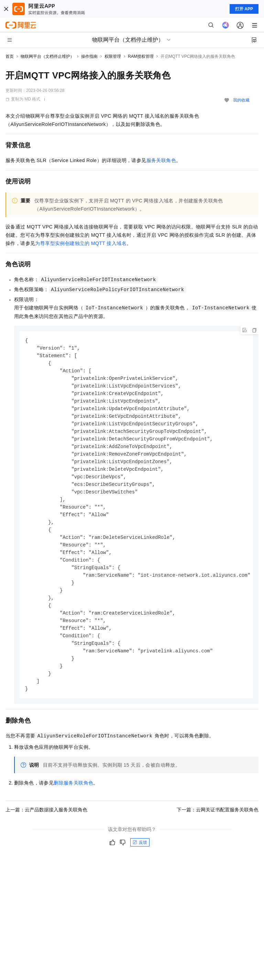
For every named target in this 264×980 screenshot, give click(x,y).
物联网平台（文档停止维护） (47, 56)
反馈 (140, 859)
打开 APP (244, 9)
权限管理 (113, 56)
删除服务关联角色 (73, 799)
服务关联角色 (161, 160)
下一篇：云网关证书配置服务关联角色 (218, 826)
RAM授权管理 (141, 56)
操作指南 (89, 56)
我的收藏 (241, 100)
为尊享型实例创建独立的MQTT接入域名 (81, 243)
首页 (10, 56)
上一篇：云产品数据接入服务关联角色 (46, 826)
